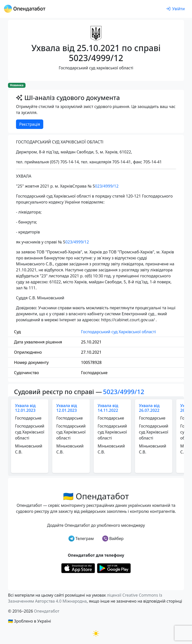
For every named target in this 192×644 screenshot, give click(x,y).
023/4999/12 (107, 186)
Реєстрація (30, 124)
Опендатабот (47, 611)
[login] (175, 9)
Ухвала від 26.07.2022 (149, 408)
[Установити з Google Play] (114, 568)
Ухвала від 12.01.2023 (25, 408)
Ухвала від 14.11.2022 (108, 408)
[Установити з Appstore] (78, 568)
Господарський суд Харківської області (118, 332)
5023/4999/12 (124, 392)
